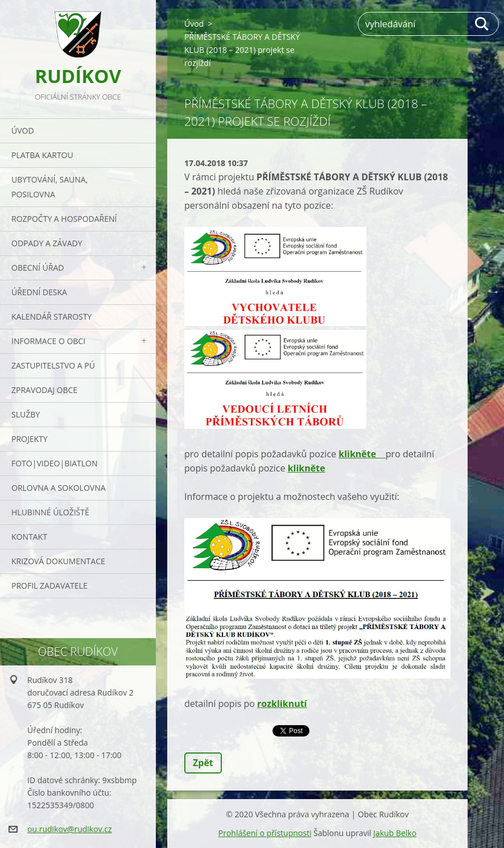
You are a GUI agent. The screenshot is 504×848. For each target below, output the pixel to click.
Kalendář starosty (51, 317)
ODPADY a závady (47, 243)
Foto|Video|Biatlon (54, 463)
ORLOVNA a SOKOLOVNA (59, 488)
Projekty (30, 439)
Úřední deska (39, 292)
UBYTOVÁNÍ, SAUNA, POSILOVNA (49, 187)
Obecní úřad (38, 268)
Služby (26, 414)
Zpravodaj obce (44, 390)
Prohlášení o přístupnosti (265, 833)
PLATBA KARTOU (42, 155)
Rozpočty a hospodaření (64, 219)
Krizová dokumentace (58, 561)
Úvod (23, 131)
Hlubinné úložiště (50, 512)
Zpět (203, 763)
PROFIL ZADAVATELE (49, 586)
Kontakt (29, 537)
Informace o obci (48, 341)
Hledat (482, 24)
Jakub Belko (395, 833)
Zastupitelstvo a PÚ (53, 365)
